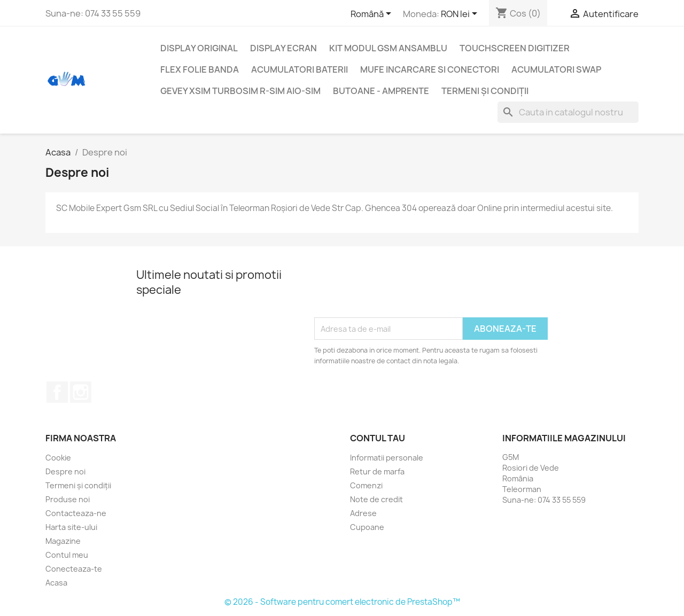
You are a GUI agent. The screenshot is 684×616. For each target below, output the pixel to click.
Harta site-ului (71, 527)
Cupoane (367, 527)
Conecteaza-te (74, 569)
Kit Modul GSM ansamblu (388, 48)
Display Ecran (283, 48)
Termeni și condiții (485, 91)
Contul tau (378, 438)
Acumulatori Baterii (300, 69)
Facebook (57, 392)
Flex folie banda (200, 69)
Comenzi (366, 485)
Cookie (58, 458)
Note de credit (376, 499)
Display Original (199, 48)
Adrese (363, 513)
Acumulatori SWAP (556, 69)
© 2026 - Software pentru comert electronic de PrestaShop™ (342, 602)
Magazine (63, 541)
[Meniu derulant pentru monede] (461, 14)
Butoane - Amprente (381, 91)
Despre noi (65, 471)
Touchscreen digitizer (515, 48)
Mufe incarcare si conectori (430, 69)
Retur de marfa (377, 471)
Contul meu (67, 555)
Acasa (56, 583)
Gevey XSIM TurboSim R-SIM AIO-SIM (240, 91)
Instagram (81, 392)
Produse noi (68, 499)
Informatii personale (387, 458)
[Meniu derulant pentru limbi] (373, 14)
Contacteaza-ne (76, 513)
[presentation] (395, 291)
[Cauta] (568, 112)
